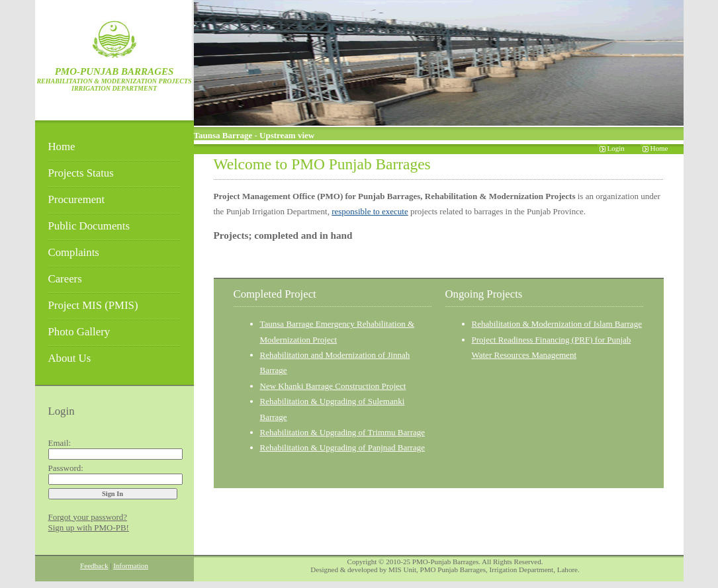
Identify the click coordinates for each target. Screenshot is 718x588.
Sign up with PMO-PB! (89, 527)
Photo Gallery (79, 332)
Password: (66, 468)
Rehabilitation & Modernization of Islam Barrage (557, 324)
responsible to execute (370, 211)
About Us (70, 358)
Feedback (94, 566)
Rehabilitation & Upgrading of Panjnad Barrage (342, 447)
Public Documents (89, 226)
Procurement (77, 199)
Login (616, 148)
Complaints (74, 252)
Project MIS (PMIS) (93, 305)
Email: (60, 443)
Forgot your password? (88, 517)
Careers (65, 279)
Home (62, 147)
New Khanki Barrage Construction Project (333, 386)
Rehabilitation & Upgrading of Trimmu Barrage (343, 432)
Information (131, 566)
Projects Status (81, 173)
